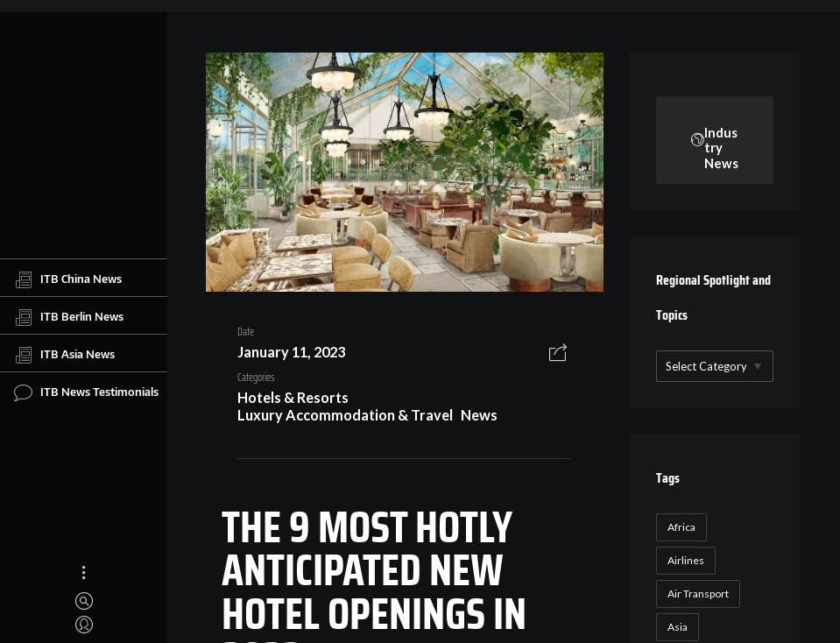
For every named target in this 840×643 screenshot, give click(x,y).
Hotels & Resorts (293, 397)
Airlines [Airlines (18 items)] (686, 560)
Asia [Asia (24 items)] (678, 627)
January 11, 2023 (291, 352)
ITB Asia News (64, 355)
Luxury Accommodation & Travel (345, 415)
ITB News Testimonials (86, 392)
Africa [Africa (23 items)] (681, 527)
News (479, 415)
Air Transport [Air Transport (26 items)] (698, 594)
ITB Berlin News (69, 317)
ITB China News (68, 279)
